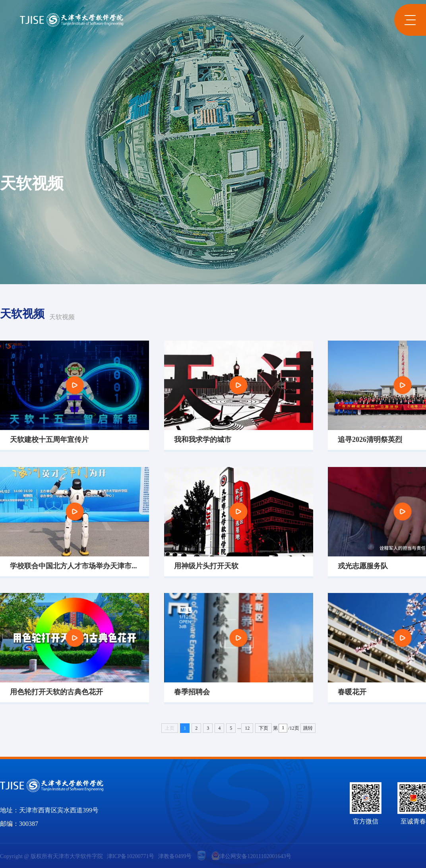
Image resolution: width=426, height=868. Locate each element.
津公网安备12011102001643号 (251, 856)
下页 (263, 728)
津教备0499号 (175, 857)
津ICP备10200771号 (131, 857)
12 (247, 728)
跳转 (308, 728)
